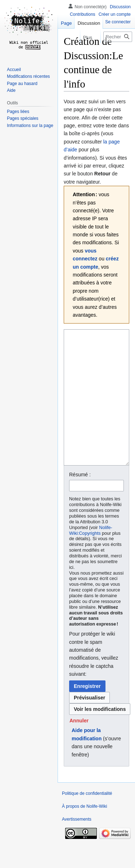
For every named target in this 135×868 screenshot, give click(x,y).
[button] (79, 747)
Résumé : (80, 501)
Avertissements (77, 846)
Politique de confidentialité (87, 820)
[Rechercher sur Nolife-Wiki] (118, 37)
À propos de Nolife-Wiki (84, 833)
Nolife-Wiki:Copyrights (91, 557)
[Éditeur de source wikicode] (96, 411)
